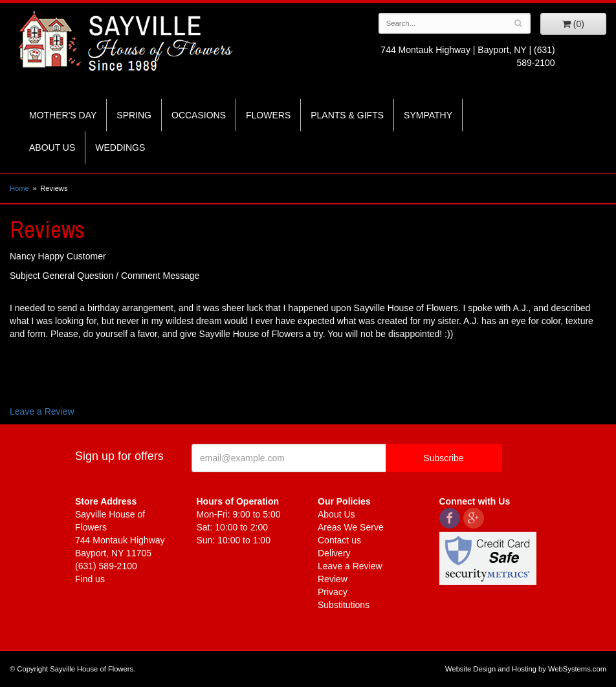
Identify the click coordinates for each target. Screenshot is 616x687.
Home (19, 188)
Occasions (199, 115)
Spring (134, 115)
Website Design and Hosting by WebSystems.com (526, 669)
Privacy (333, 592)
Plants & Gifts (347, 115)
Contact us (339, 540)
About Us (52, 147)
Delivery (334, 553)
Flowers (268, 115)
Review (333, 579)
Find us (90, 579)
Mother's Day (63, 115)
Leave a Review (42, 411)
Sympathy (428, 115)
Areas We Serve (351, 527)
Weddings (120, 147)
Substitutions (344, 605)
